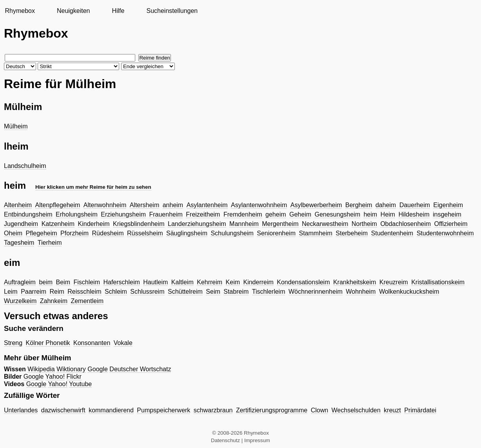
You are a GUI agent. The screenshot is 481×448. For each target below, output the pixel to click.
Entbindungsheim (28, 214)
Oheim (13, 233)
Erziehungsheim (123, 214)
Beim (63, 282)
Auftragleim (20, 282)
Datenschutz (225, 440)
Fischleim (87, 282)
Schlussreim (147, 292)
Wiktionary (71, 369)
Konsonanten (92, 343)
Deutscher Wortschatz (140, 369)
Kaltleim (182, 282)
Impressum (257, 440)
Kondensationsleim (303, 282)
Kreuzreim (394, 282)
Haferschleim (121, 282)
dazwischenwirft (63, 410)
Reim (57, 292)
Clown (319, 410)
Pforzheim (74, 233)
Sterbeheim (352, 233)
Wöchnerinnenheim (316, 292)
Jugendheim (21, 224)
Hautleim (155, 282)
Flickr (74, 377)
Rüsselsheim (145, 233)
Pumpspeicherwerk (163, 410)
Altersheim (145, 205)
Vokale (123, 343)
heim (370, 214)
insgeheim (447, 214)
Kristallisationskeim (438, 282)
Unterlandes (21, 410)
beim (46, 282)
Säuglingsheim (187, 233)
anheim (173, 205)
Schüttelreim (185, 292)
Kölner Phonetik (48, 343)
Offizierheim (451, 224)
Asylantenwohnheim (259, 205)
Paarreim (34, 292)
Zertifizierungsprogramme (272, 410)
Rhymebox (20, 11)
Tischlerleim (269, 292)
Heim (388, 214)
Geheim (300, 214)
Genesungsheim (337, 214)
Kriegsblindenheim (139, 224)
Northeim (364, 224)
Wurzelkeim (20, 301)
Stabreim (236, 292)
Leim (11, 292)
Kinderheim (94, 224)
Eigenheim (448, 205)
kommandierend (111, 410)
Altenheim (18, 205)
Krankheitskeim (355, 282)
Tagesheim (19, 243)
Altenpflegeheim (58, 205)
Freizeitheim (203, 214)
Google (98, 369)
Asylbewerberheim (316, 205)
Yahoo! (55, 377)
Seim (213, 292)
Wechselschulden (356, 410)
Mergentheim (280, 224)
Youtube (80, 384)
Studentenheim (392, 233)
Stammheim (315, 233)
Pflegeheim (42, 233)
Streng (13, 343)
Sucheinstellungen (172, 11)
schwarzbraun (213, 410)
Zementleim (87, 301)
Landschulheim (25, 166)
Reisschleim (84, 292)
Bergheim (359, 205)
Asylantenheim (207, 205)
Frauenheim (166, 214)
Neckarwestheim (325, 224)
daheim (386, 205)
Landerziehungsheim (197, 224)
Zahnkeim (54, 301)
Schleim (116, 292)
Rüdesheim (108, 233)
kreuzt (392, 410)
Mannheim (244, 224)
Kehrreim (210, 282)
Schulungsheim (232, 233)
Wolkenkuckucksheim (409, 292)
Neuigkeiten (74, 11)
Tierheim (50, 243)
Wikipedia (41, 369)
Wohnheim (361, 292)
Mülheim (16, 126)
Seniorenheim (276, 233)
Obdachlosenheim (406, 224)
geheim (276, 214)
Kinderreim (258, 282)
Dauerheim (415, 205)
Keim (233, 282)
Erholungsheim (77, 214)
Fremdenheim (243, 214)
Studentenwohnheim (445, 233)
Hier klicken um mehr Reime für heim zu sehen (93, 187)
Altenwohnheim (105, 205)
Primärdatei (420, 410)
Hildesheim (414, 214)
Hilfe (118, 11)
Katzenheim (58, 224)
